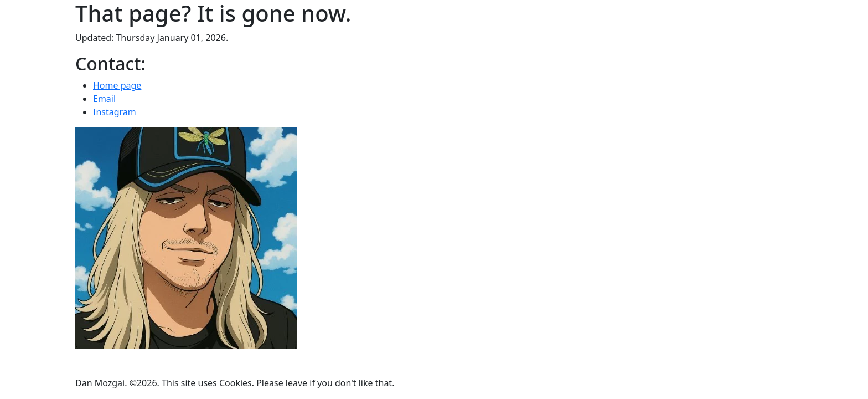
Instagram (115, 112)
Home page (117, 85)
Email (104, 99)
